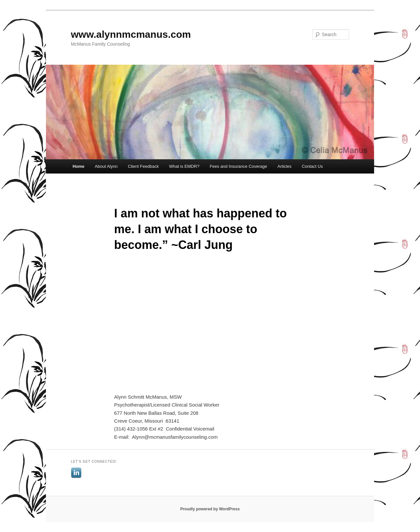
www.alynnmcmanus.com (131, 34)
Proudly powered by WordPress (210, 509)
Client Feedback (143, 166)
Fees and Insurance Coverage (238, 166)
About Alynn (106, 166)
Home (78, 166)
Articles (285, 166)
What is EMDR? (184, 166)
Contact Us (312, 166)
